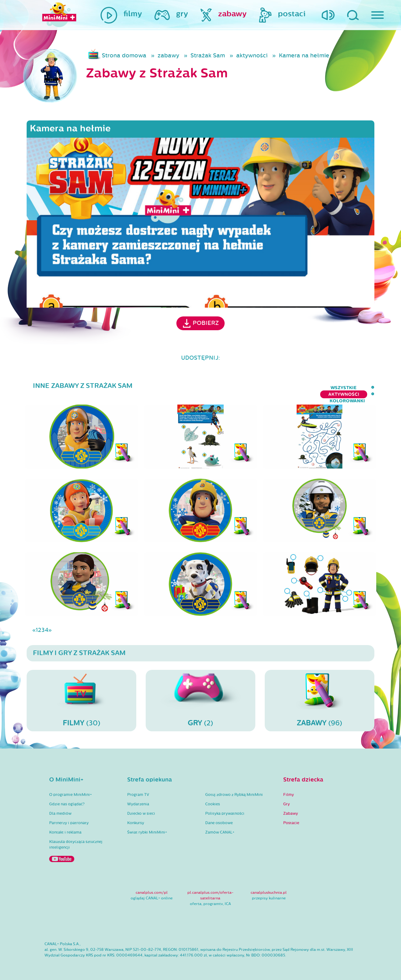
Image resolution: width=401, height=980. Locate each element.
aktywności (252, 56)
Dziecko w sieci (141, 808)
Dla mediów (60, 808)
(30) (81, 695)
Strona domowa (124, 56)
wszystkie (258, 388)
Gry (286, 799)
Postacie (291, 818)
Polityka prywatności (225, 808)
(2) (200, 695)
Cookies (213, 799)
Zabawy (291, 808)
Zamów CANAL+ (220, 827)
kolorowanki (357, 388)
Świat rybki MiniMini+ (147, 827)
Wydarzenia (138, 799)
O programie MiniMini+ (70, 790)
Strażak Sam (208, 56)
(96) (320, 695)
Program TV (138, 790)
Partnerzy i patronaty (69, 818)
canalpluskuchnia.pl (269, 887)
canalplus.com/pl (152, 887)
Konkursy (136, 818)
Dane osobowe (219, 818)
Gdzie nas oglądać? (67, 799)
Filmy (289, 790)
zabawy (168, 56)
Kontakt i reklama (65, 827)
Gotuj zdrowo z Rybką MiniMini (234, 790)
